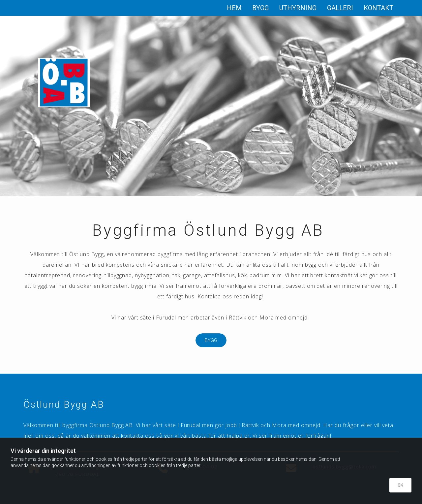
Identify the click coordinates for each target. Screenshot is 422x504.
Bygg (260, 8)
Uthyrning (298, 8)
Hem (234, 8)
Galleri (340, 8)
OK (400, 485)
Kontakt (378, 8)
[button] (211, 340)
